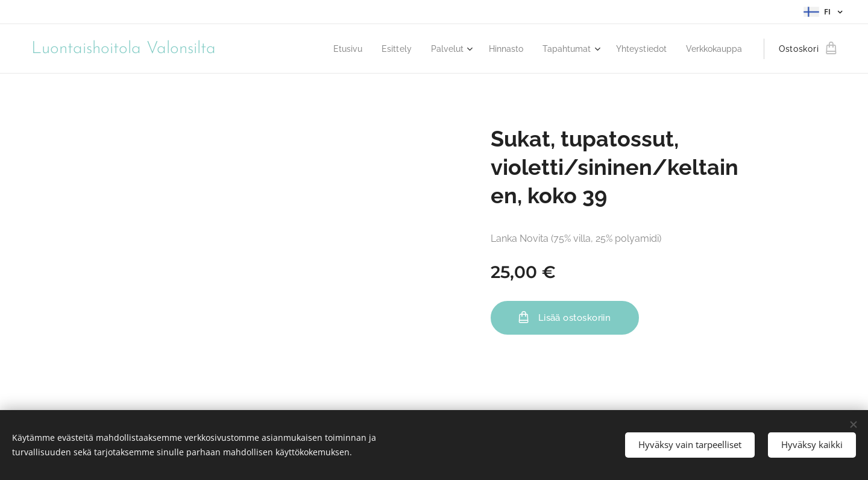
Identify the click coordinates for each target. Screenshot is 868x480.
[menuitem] (326, 49)
